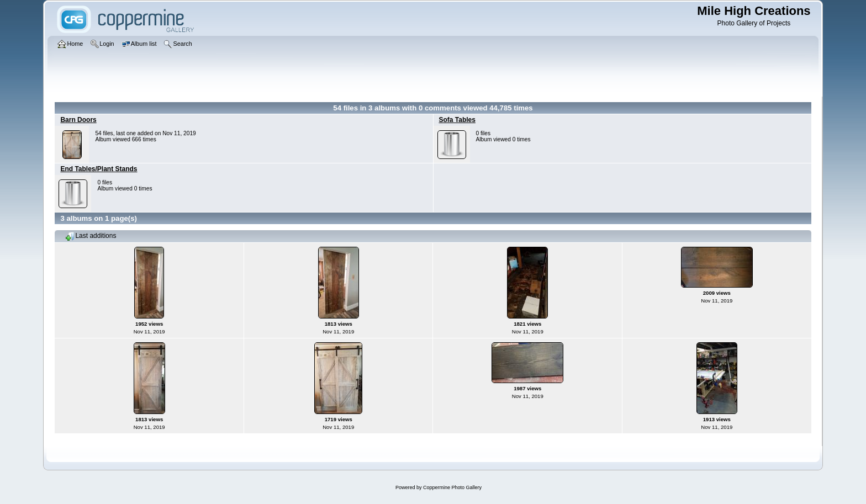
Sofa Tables (457, 120)
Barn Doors (78, 120)
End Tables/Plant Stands (99, 169)
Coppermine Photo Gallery (452, 487)
